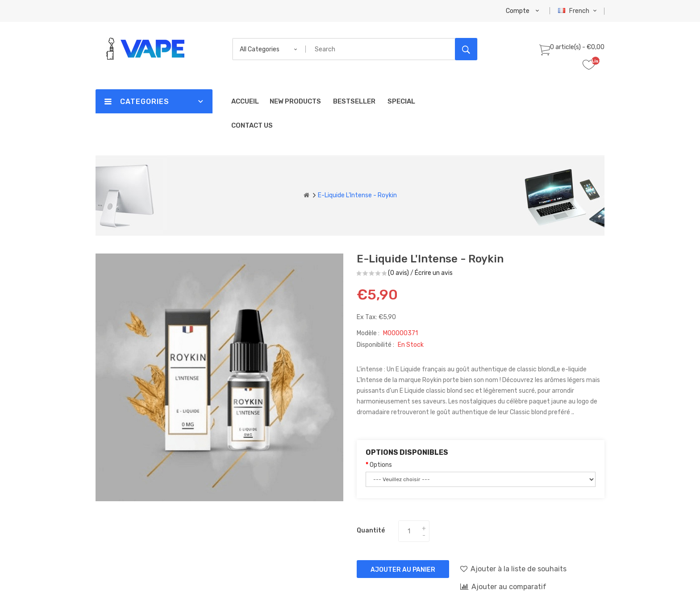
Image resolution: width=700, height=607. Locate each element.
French (578, 11)
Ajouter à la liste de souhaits (513, 569)
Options (381, 465)
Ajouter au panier (403, 570)
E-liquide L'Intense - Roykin (357, 195)
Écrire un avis (434, 273)
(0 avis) (398, 273)
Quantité (371, 530)
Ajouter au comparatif (503, 586)
